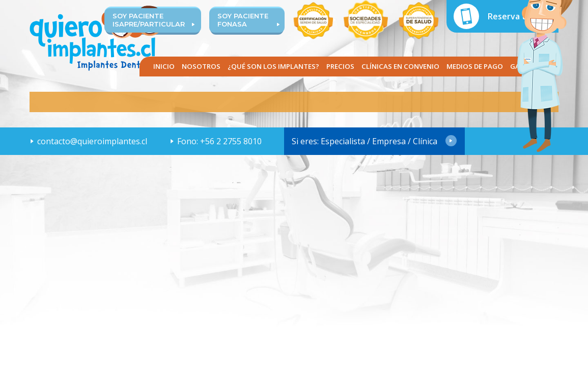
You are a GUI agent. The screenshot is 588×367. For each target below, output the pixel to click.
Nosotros (201, 66)
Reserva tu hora (520, 16)
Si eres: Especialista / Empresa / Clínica (365, 141)
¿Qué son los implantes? (273, 66)
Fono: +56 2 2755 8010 (219, 141)
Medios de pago (475, 66)
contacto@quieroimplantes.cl (92, 141)
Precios (340, 66)
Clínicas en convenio (400, 66)
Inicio (164, 66)
